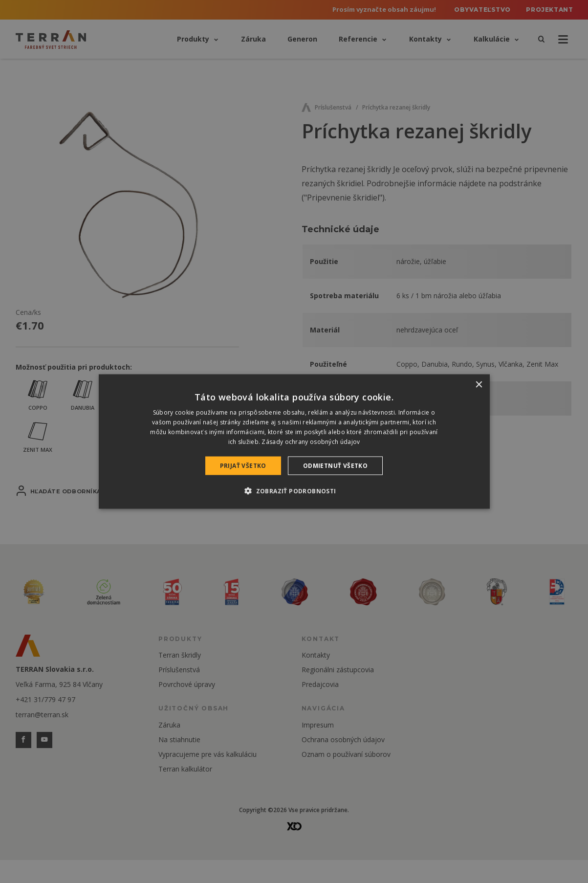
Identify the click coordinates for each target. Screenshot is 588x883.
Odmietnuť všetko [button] (335, 465)
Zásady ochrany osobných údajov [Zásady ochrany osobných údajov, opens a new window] (311, 441)
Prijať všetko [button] (243, 465)
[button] (294, 490)
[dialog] (294, 442)
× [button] (479, 385)
